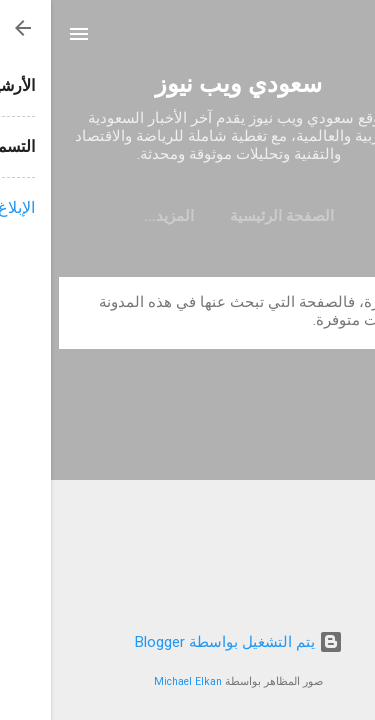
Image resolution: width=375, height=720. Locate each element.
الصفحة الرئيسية (231, 216)
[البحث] (347, 40)
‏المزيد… (118, 216)
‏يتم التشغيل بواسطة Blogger (188, 642)
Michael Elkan (137, 681)
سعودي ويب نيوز (187, 84)
